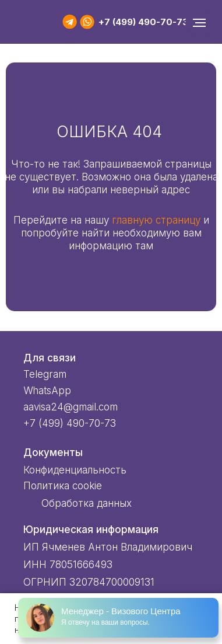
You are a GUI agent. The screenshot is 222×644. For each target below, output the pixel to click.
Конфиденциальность (75, 470)
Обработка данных (87, 503)
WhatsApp (47, 391)
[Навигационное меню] (199, 23)
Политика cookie (63, 486)
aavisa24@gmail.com (71, 407)
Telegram (45, 374)
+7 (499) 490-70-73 (143, 22)
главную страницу (156, 220)
